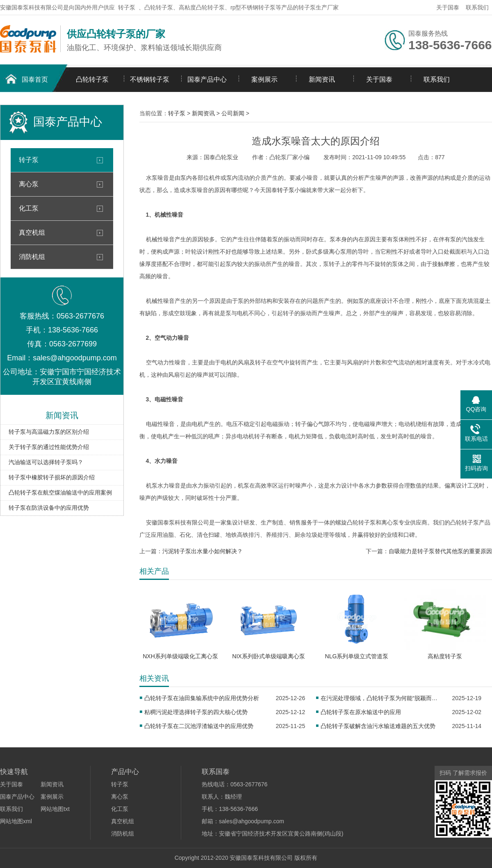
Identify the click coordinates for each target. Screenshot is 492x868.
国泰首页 (35, 79)
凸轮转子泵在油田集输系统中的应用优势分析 (202, 698)
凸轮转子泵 (92, 79)
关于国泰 (448, 7)
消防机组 (32, 257)
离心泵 (29, 184)
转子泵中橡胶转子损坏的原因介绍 (52, 477)
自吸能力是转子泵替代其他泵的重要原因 (440, 551)
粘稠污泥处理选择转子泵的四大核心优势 (196, 712)
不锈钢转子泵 (150, 79)
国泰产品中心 (207, 79)
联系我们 (477, 7)
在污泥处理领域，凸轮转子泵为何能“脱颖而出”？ (381, 698)
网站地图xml (16, 821)
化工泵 (29, 208)
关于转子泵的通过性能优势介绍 (49, 447)
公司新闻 (233, 113)
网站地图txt (55, 809)
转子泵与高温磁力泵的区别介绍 (49, 432)
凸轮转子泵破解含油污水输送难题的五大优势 (378, 726)
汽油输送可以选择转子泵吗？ (46, 462)
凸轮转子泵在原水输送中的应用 (361, 712)
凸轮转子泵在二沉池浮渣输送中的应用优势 (199, 726)
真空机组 (32, 232)
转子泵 (127, 7)
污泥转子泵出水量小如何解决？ (203, 551)
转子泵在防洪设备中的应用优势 (49, 508)
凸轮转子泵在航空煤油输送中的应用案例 (60, 492)
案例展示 (264, 79)
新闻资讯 (322, 79)
